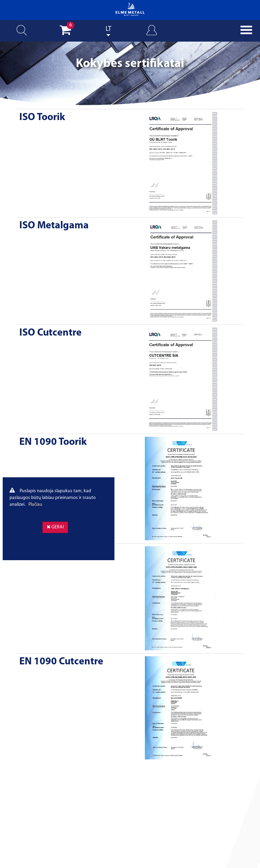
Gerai (55, 527)
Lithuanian (108, 35)
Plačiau (35, 505)
